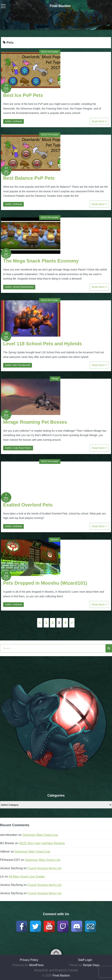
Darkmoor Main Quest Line (40, 835)
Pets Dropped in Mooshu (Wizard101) (45, 583)
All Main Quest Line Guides (27, 877)
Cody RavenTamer (22, 448)
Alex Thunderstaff (21, 365)
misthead (17, 121)
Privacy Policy (29, 960)
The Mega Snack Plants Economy (41, 261)
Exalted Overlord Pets (28, 505)
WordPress (36, 965)
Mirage (55, 379)
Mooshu (55, 540)
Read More (99, 121)
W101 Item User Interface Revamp (42, 843)
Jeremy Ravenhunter (23, 287)
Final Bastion (60, 6)
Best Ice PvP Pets (23, 95)
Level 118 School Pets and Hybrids (43, 344)
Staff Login (85, 960)
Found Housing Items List (44, 868)
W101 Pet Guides (50, 52)
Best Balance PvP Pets (29, 178)
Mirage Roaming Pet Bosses (35, 422)
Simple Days (91, 965)
